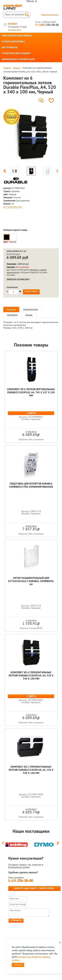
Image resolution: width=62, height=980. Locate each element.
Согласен (18, 965)
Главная (7, 68)
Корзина (12, 24)
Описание (11, 309)
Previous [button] (5, 172)
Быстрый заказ (15, 30)
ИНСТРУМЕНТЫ (10, 48)
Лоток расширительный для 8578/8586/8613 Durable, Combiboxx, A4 (31, 581)
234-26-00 (47, 25)
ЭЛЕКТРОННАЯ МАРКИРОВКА (17, 36)
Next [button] (57, 172)
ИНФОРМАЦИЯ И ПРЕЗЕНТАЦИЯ (18, 60)
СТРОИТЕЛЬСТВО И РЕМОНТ (16, 54)
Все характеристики (13, 207)
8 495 (21, 881)
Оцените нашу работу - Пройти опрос (34, 888)
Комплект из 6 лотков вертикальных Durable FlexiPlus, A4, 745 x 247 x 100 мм (31, 393)
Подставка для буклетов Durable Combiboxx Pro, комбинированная (31, 485)
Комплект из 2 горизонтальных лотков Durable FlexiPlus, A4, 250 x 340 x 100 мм (31, 770)
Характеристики (31, 309)
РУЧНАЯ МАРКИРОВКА (13, 42)
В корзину (31, 292)
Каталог (17, 68)
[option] (31, 136)
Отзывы (29, 315)
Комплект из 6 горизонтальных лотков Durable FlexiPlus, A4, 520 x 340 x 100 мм (31, 676)
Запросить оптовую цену (18, 279)
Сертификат (12, 315)
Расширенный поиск (50, 15)
